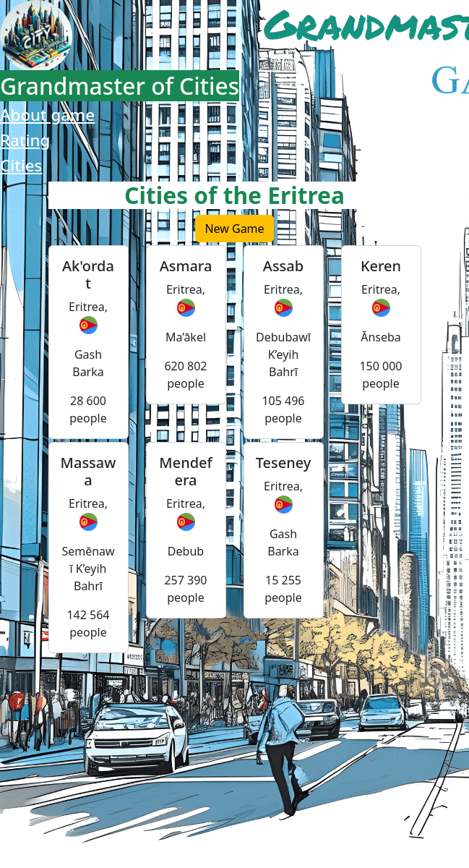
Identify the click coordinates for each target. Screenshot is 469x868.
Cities (21, 165)
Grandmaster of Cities (120, 86)
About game (47, 115)
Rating (25, 140)
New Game (234, 229)
